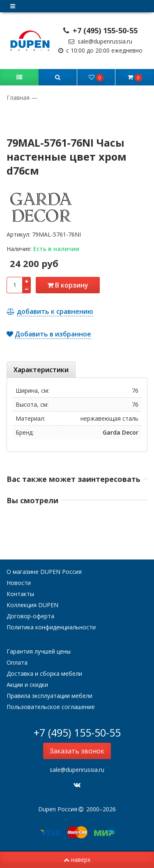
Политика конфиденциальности (51, 627)
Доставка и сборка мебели (44, 673)
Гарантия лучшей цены (39, 651)
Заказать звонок (77, 751)
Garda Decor (121, 432)
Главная (19, 98)
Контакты (20, 594)
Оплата (17, 662)
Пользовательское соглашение (51, 707)
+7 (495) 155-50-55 (101, 30)
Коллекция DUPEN (32, 605)
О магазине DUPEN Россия (44, 572)
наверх (77, 860)
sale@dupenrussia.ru (100, 41)
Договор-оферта (30, 616)
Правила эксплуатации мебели (49, 696)
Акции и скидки (27, 685)
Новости (19, 583)
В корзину (68, 285)
